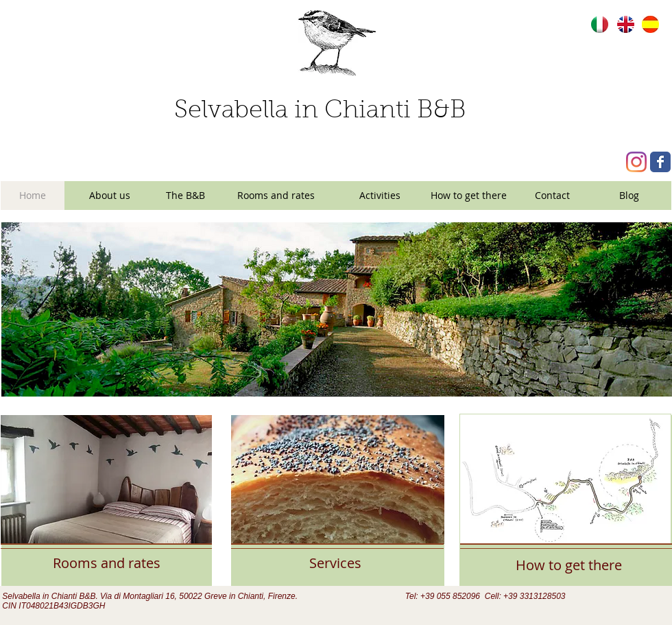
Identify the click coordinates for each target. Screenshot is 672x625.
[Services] (335, 563)
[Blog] (629, 196)
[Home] (33, 196)
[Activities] (380, 196)
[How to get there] (469, 196)
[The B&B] (185, 196)
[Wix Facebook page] (660, 162)
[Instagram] (636, 162)
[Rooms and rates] (276, 196)
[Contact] (552, 196)
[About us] (110, 196)
